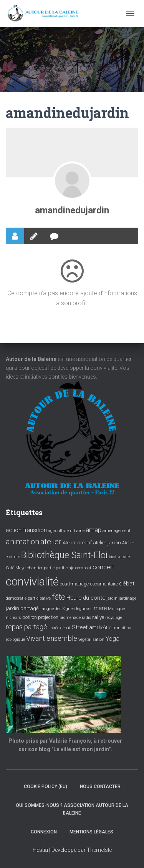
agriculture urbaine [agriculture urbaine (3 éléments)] (66, 531)
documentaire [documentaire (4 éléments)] (104, 584)
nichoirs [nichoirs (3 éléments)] (13, 618)
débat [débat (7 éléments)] (127, 584)
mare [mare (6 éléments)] (100, 608)
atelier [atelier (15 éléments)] (51, 542)
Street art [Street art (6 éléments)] (84, 627)
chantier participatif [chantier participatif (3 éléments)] (46, 568)
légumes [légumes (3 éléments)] (84, 609)
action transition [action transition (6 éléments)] (26, 530)
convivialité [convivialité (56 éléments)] (32, 582)
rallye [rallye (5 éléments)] (98, 617)
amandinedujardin (72, 210)
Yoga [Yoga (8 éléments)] (113, 639)
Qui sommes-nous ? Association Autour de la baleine (72, 809)
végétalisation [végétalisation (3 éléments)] (91, 639)
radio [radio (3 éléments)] (86, 618)
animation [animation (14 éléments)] (22, 542)
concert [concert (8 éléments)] (103, 567)
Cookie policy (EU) (46, 787)
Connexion (44, 832)
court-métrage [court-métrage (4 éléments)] (74, 584)
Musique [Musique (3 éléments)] (116, 609)
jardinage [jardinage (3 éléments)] (127, 598)
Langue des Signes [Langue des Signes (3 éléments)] (57, 609)
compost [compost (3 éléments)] (83, 568)
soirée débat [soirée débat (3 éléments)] (60, 628)
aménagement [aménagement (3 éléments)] (117, 531)
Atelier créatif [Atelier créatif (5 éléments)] (77, 542)
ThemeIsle (99, 850)
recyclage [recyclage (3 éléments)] (114, 618)
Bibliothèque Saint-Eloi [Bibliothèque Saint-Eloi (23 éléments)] (64, 555)
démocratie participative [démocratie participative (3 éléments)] (28, 598)
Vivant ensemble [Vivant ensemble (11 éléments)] (52, 638)
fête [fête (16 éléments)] (59, 597)
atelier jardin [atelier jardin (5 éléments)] (107, 542)
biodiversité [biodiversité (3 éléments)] (119, 557)
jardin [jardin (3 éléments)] (112, 598)
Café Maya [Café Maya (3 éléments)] (16, 568)
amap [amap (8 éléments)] (94, 530)
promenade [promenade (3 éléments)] (70, 618)
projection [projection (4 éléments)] (48, 617)
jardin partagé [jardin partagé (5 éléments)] (22, 608)
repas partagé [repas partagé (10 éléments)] (26, 627)
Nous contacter (100, 787)
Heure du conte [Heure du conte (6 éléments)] (86, 598)
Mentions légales (91, 832)
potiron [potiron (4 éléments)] (30, 617)
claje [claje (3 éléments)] (70, 568)
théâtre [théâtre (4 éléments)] (104, 628)
